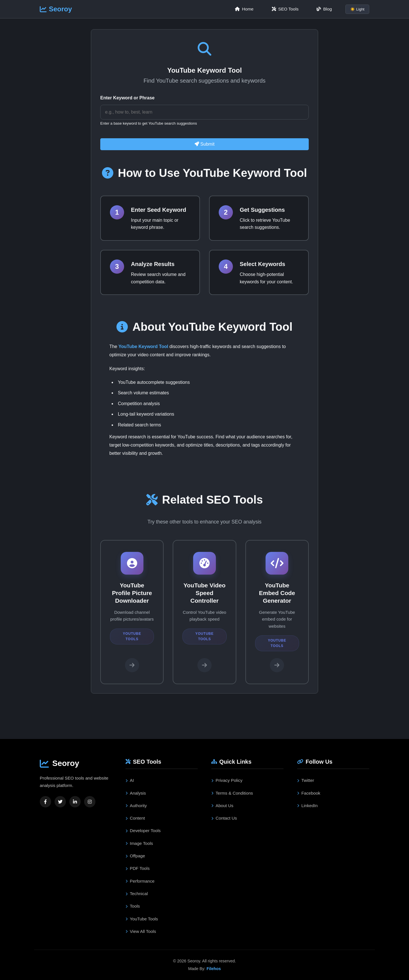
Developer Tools (143, 831)
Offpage (135, 856)
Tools (133, 906)
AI (130, 780)
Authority (136, 806)
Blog (324, 9)
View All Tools (141, 931)
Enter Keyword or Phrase (127, 98)
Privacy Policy (227, 780)
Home (244, 9)
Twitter (306, 780)
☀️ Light (357, 9)
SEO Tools (285, 9)
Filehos (214, 969)
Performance (140, 881)
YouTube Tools (142, 919)
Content (135, 818)
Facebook (309, 793)
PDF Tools (138, 868)
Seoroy (56, 9)
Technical (137, 894)
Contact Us (224, 818)
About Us (222, 806)
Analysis (136, 793)
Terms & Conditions (232, 793)
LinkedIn (307, 806)
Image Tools (139, 843)
